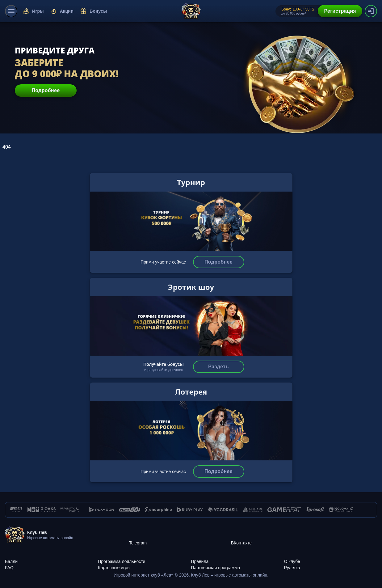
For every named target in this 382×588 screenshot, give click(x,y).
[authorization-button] (371, 11)
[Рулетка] (331, 564)
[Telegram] (180, 535)
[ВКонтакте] (282, 535)
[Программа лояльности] (144, 558)
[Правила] (238, 558)
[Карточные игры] (144, 564)
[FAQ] (51, 564)
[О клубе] (331, 558)
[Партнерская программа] (238, 564)
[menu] (11, 11)
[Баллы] (51, 558)
